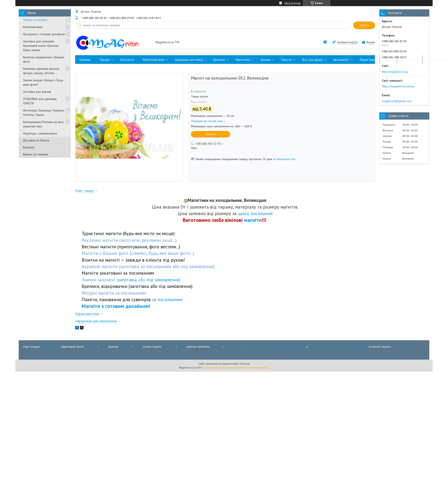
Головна (85, 60)
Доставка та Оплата (36, 140)
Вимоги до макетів (35, 154)
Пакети (286, 60)
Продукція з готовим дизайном (44, 34)
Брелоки (219, 60)
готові (103, 347)
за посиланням (167, 299)
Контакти (29, 147)
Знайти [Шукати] (364, 25)
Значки (265, 60)
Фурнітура (367, 60)
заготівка (91, 347)
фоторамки (279, 347)
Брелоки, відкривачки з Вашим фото (43, 59)
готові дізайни (233, 347)
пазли (267, 347)
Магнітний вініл (33, 27)
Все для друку (312, 60)
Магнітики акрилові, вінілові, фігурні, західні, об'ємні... (41, 71)
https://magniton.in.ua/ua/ (398, 86)
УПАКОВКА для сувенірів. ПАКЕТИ (40, 101)
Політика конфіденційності (252, 368)
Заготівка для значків (37, 92)
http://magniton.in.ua (395, 72)
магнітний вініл (50, 347)
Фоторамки (410, 60)
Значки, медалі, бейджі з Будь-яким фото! (44, 82)
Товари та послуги (35, 20)
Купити (211, 134)
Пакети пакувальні (321, 347)
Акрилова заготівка (189, 60)
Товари (104, 60)
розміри (216, 347)
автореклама (253, 347)
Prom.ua (245, 364)
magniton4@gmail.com (397, 101)
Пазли (388, 60)
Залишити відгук (347, 42)
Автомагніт (341, 60)
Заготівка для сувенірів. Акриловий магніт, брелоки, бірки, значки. (41, 46)
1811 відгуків (292, 3)
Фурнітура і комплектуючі (40, 133)
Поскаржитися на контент (218, 368)
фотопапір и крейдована (351, 347)
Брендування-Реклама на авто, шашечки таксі (44, 124)
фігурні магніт (297, 347)
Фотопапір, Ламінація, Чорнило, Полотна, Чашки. (44, 113)
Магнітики (243, 60)
